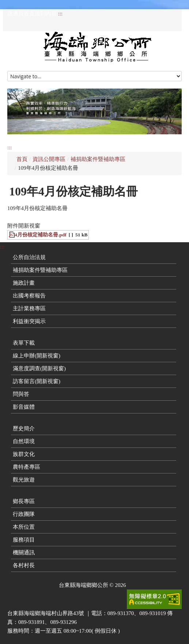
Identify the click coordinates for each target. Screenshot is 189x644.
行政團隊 (24, 514)
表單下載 (24, 343)
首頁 (22, 159)
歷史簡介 (24, 428)
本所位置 (24, 527)
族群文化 (24, 454)
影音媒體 (24, 407)
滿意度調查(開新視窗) (39, 368)
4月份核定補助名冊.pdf (41, 235)
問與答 (21, 394)
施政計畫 (24, 283)
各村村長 (24, 565)
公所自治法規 (29, 257)
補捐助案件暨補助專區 (98, 159)
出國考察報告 (29, 296)
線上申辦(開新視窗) (37, 356)
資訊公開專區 (49, 159)
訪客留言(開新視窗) (37, 381)
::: (61, 14)
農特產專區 (27, 467)
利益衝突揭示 (29, 321)
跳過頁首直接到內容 (32, 14)
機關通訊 (24, 553)
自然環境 (24, 441)
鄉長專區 (24, 501)
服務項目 (24, 540)
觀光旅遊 (24, 480)
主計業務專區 (29, 308)
